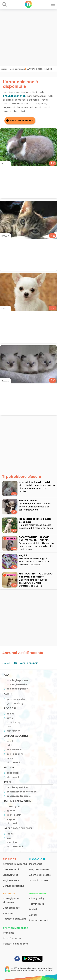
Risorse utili (37, 859)
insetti (10, 838)
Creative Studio (27, 971)
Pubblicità (10, 859)
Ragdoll (23, 556)
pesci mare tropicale (19, 796)
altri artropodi (15, 847)
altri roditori (13, 731)
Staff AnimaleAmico (16, 928)
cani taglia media (17, 684)
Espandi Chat (11, 875)
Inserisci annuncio (39, 920)
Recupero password (14, 919)
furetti (10, 727)
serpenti (11, 819)
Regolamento (38, 894)
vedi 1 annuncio (29, 663)
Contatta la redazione (16, 944)
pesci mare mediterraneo (22, 792)
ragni (10, 834)
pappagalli (13, 773)
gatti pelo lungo (16, 703)
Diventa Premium (13, 869)
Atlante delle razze (40, 875)
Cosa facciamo (12, 938)
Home (4, 69)
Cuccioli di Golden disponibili (35, 482)
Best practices (11, 908)
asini (9, 745)
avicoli (10, 758)
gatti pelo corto (16, 699)
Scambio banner (39, 880)
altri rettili (12, 823)
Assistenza (9, 913)
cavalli (10, 741)
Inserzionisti (36, 864)
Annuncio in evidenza (15, 864)
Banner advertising (14, 886)
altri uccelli (13, 777)
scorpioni (12, 842)
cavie (10, 718)
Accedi (33, 915)
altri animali (14, 762)
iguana (11, 811)
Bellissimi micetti (28, 501)
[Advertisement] (28, 38)
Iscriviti (33, 909)
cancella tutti (9, 663)
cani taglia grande (17, 689)
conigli (10, 714)
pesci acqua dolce (17, 787)
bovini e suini (14, 750)
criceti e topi (14, 722)
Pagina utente (11, 880)
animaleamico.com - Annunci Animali (35, 968)
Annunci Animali (17, 69)
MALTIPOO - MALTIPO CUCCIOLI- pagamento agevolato (36, 575)
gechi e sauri (14, 815)
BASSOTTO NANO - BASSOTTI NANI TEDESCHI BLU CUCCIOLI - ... (37, 539)
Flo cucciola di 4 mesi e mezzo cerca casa (35, 520)
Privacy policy (37, 898)
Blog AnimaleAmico (40, 869)
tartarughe (13, 806)
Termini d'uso (37, 904)
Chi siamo (9, 933)
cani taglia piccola (17, 680)
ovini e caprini (15, 754)
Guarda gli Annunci (21, 121)
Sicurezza (9, 894)
